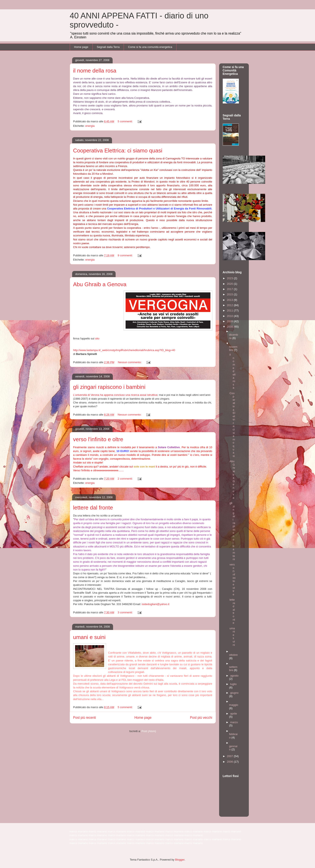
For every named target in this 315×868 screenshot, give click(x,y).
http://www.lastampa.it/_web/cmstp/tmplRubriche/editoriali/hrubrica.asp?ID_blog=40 (124, 350)
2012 (230, 305)
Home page (81, 47)
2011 (230, 310)
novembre (233, 348)
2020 (230, 284)
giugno (234, 693)
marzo (234, 722)
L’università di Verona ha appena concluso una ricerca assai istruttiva (115, 395)
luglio (233, 684)
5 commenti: (126, 121)
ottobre (233, 655)
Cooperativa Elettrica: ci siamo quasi (118, 151)
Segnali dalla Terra (108, 47)
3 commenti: (126, 612)
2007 (230, 756)
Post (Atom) (149, 731)
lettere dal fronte (93, 508)
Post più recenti (85, 718)
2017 (230, 289)
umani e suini (89, 637)
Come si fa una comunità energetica (150, 47)
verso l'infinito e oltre (98, 439)
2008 (230, 327)
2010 (230, 316)
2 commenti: (126, 479)
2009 (230, 321)
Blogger (180, 860)
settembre (233, 669)
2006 (230, 762)
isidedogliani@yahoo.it (155, 604)
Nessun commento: (130, 362)
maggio (234, 705)
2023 (230, 278)
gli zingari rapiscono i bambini (109, 387)
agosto (234, 676)
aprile (234, 714)
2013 (230, 300)
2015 (230, 294)
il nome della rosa (95, 71)
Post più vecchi (201, 718)
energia (90, 126)
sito (97, 338)
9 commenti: (126, 255)
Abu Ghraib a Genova (100, 284)
